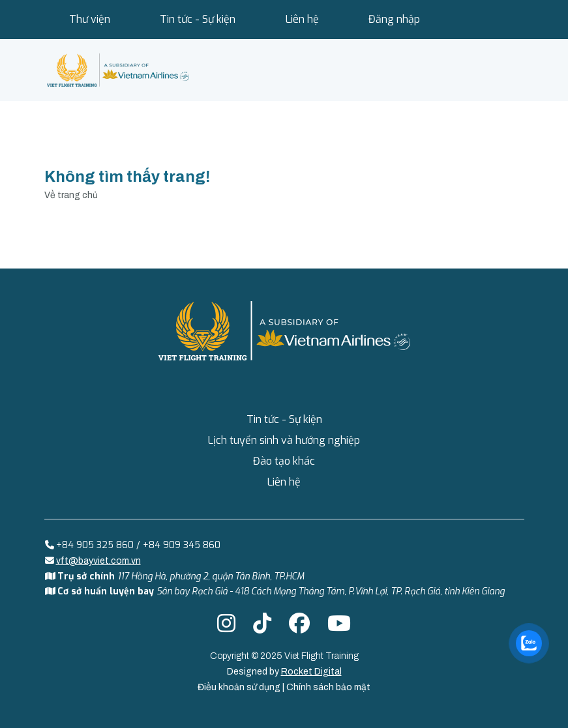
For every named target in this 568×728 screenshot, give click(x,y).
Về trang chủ (71, 195)
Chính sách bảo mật (328, 687)
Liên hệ (302, 19)
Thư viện (90, 19)
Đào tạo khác (284, 461)
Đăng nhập (394, 19)
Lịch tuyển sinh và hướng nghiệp (284, 440)
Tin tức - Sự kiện (198, 19)
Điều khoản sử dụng (240, 687)
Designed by (284, 672)
